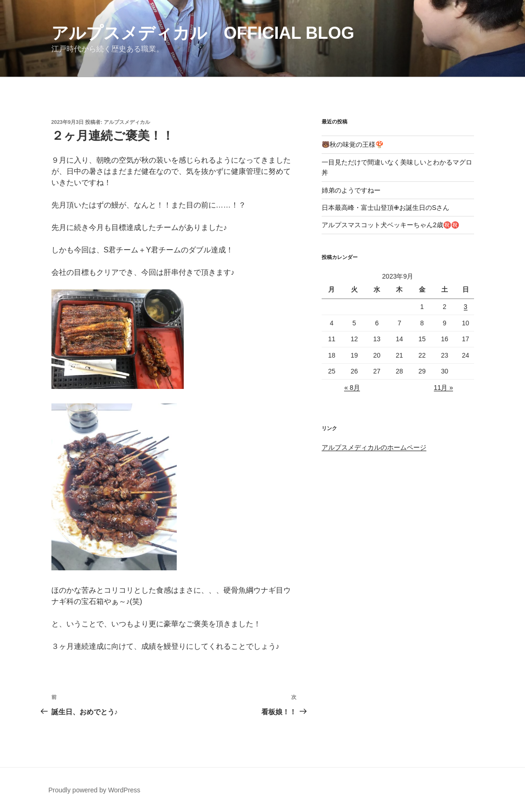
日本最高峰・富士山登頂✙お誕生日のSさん (385, 208)
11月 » (443, 388)
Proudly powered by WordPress (95, 790)
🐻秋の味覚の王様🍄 (352, 144)
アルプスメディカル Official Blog (203, 33)
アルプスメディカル (127, 122)
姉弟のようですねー (351, 190)
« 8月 (352, 388)
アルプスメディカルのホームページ (374, 447)
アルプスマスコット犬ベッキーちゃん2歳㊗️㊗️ (390, 225)
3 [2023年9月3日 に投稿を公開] (466, 307)
